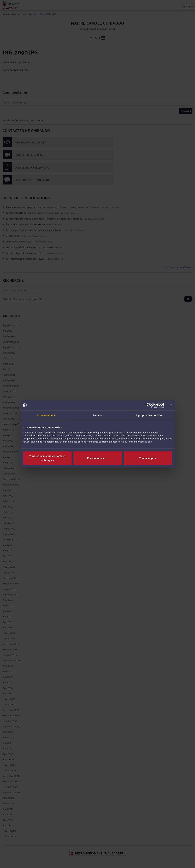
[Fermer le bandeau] (171, 405)
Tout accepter (148, 458)
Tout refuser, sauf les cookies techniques (47, 458)
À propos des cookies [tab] (149, 415)
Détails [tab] (98, 415)
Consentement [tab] (46, 415)
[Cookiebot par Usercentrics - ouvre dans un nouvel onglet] (149, 405)
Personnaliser (98, 458)
